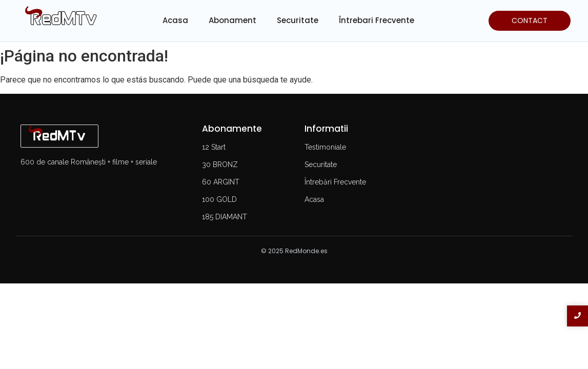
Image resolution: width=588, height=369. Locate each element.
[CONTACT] (530, 21)
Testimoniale (325, 147)
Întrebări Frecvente (335, 182)
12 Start (214, 147)
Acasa (175, 20)
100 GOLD (219, 199)
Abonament (232, 20)
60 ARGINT (221, 182)
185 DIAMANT (225, 217)
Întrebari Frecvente (377, 20)
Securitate (298, 20)
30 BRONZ (220, 165)
